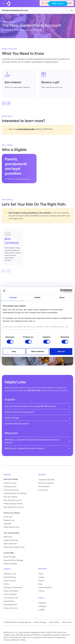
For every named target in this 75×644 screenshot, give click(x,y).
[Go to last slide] (4, 103)
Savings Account (10, 486)
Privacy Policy (54, 622)
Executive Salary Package (13, 560)
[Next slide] (8, 103)
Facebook (42, 603)
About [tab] (62, 297)
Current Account (10, 483)
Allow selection (37, 352)
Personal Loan (9, 520)
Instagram (42, 606)
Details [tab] (37, 297)
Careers (41, 577)
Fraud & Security (10, 581)
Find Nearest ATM (10, 605)
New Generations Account (14, 507)
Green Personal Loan (11, 527)
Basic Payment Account (13, 500)
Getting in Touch (10, 574)
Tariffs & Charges (40, 622)
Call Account (43, 490)
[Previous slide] (4, 271)
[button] (58, 4)
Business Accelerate (46, 483)
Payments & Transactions (13, 587)
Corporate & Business (46, 480)
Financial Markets (10, 594)
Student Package (10, 564)
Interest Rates (9, 601)
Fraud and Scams (10, 608)
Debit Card (8, 537)
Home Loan (8, 517)
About (41, 574)
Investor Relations (45, 587)
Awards (41, 581)
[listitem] (19, 83)
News (41, 584)
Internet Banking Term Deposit (15, 493)
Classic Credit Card (11, 540)
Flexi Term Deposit (10, 497)
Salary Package (10, 557)
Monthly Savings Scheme (13, 504)
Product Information (11, 591)
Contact (42, 591)
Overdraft (7, 524)
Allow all (61, 352)
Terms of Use (67, 622)
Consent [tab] (13, 297)
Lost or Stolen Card (11, 598)
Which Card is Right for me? (14, 547)
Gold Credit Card (10, 544)
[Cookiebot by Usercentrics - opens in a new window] (62, 291)
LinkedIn (42, 610)
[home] (8, 4)
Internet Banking (10, 577)
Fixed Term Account (11, 490)
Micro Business (44, 486)
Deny (14, 352)
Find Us (6, 584)
